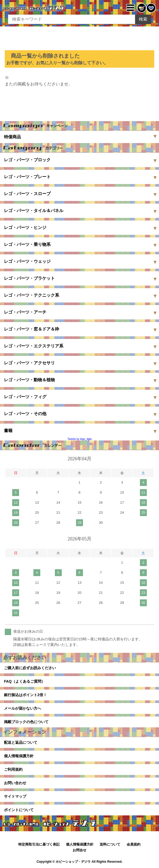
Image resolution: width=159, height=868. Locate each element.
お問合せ (79, 850)
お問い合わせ (15, 783)
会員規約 (134, 844)
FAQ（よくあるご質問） (25, 681)
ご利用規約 (13, 769)
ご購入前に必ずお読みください (30, 668)
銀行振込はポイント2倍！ (25, 695)
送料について (110, 844)
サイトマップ (15, 796)
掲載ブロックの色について (26, 722)
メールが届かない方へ (23, 708)
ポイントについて (19, 810)
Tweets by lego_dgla (79, 439)
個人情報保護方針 (19, 756)
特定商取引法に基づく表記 (39, 844)
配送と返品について (21, 742)
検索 (143, 19)
